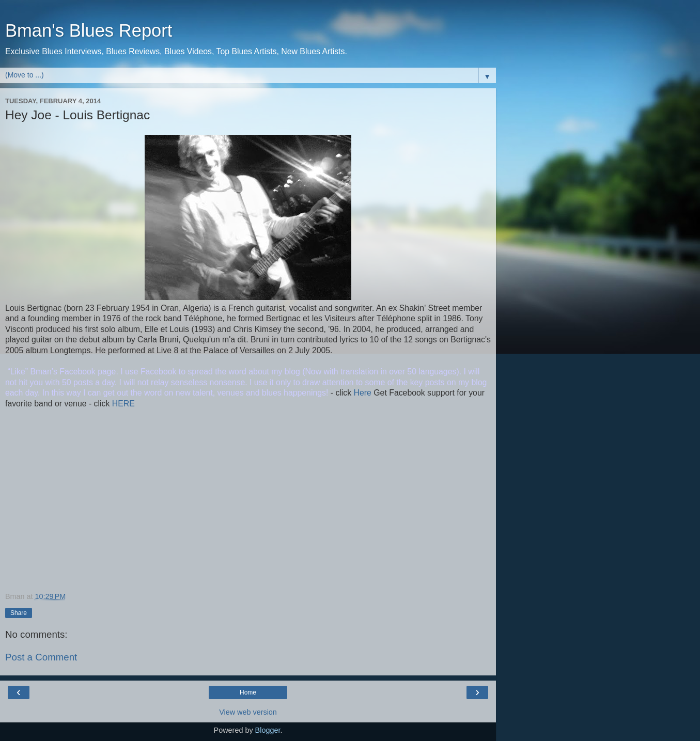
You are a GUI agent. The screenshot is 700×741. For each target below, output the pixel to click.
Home (248, 692)
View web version (248, 712)
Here (361, 393)
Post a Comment (41, 657)
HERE (122, 404)
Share (19, 613)
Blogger (268, 730)
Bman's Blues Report (89, 30)
